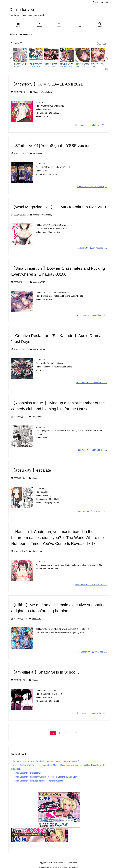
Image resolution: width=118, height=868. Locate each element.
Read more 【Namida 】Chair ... (91, 584)
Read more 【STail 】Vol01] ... (92, 187)
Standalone (37, 417)
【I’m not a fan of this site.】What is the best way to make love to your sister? (45, 761)
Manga (35, 478)
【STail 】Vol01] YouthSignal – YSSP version (51, 146)
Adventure (38, 153)
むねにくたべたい (36, 66)
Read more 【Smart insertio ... (92, 315)
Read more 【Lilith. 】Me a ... (92, 652)
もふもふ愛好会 (50, 66)
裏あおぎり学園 (66, 66)
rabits (93, 66)
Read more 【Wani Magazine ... (91, 248)
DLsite (101, 44)
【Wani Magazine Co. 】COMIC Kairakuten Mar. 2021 (59, 207)
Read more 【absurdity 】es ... (92, 511)
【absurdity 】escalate (31, 470)
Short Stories (38, 551)
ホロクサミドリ (81, 66)
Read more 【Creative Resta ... (92, 383)
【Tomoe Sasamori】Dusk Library (26, 773)
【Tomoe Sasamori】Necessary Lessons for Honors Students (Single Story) (45, 777)
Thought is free (73, 867)
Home (15, 34)
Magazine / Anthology (43, 92)
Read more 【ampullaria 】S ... (92, 713)
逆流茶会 (17, 66)
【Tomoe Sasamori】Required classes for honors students (37, 781)
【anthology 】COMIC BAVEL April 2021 (47, 84)
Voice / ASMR (39, 282)
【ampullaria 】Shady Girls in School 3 (46, 672)
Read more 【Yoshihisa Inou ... (92, 450)
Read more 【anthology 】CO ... (91, 125)
